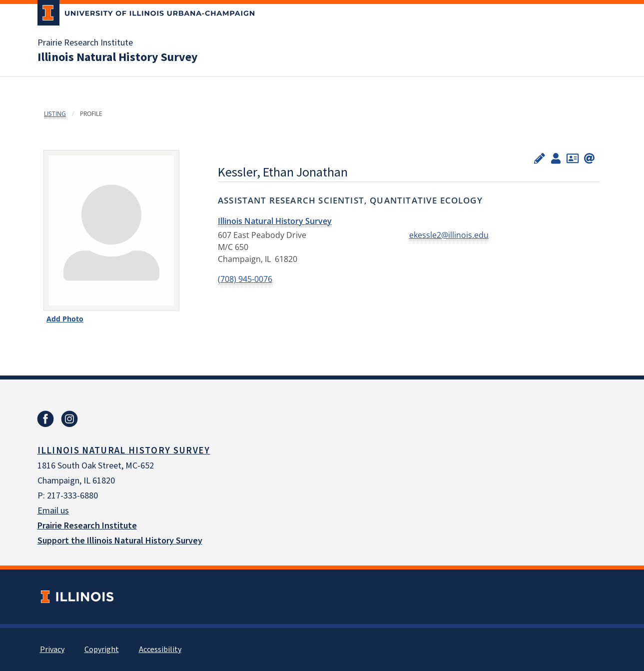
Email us (53, 511)
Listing (55, 114)
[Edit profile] (540, 158)
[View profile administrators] (556, 158)
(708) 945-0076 (245, 279)
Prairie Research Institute (85, 43)
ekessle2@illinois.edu (449, 235)
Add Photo (65, 319)
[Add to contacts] (573, 158)
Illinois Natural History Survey (118, 57)
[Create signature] (589, 158)
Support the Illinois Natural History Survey (120, 541)
